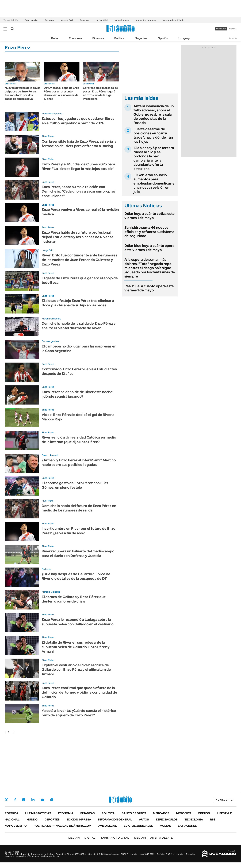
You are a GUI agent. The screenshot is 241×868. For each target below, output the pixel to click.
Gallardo (46, 569)
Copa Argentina (50, 341)
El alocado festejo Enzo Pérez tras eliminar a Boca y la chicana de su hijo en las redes (78, 303)
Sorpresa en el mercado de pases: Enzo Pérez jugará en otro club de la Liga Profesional (100, 93)
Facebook (15, 800)
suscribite (221, 29)
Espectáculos (167, 820)
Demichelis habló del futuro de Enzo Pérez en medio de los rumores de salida (79, 508)
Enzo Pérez (10, 84)
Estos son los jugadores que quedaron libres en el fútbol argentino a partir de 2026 (78, 121)
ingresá (233, 29)
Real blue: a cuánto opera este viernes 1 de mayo (149, 288)
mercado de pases (52, 114)
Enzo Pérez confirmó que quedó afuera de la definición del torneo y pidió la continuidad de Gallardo (79, 692)
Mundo (32, 820)
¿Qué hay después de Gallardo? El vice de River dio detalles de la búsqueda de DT (76, 576)
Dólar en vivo (31, 20)
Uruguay (184, 38)
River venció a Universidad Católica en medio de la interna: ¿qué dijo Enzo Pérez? (79, 440)
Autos (144, 820)
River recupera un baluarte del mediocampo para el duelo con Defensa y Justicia (78, 553)
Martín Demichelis (51, 319)
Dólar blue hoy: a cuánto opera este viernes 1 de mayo (149, 248)
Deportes (52, 820)
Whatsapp (52, 800)
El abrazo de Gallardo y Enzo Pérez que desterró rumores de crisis (74, 599)
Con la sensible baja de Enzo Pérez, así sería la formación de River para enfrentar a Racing (79, 144)
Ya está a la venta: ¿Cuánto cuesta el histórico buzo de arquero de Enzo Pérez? (79, 713)
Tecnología (194, 820)
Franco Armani (50, 455)
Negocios (141, 38)
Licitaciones (187, 826)
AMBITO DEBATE (153, 838)
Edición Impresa (79, 820)
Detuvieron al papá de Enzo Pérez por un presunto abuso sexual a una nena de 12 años (62, 93)
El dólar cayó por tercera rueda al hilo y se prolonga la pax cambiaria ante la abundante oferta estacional (154, 158)
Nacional (12, 820)
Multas (165, 826)
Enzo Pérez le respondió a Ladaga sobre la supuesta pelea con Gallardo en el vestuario (78, 622)
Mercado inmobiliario (173, 20)
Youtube (42, 800)
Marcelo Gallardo (51, 592)
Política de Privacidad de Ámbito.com (62, 826)
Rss (213, 820)
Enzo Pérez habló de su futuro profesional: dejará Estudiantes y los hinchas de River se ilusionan (78, 237)
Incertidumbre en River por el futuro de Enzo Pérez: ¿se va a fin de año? (79, 531)
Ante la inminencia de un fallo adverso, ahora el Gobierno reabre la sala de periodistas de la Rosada (154, 114)
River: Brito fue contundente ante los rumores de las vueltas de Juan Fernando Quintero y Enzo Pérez (79, 260)
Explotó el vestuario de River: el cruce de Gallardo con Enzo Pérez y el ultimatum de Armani (76, 670)
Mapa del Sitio (16, 826)
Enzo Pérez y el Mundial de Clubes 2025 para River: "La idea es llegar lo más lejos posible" (78, 166)
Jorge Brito (48, 250)
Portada (12, 813)
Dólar (55, 38)
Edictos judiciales (138, 826)
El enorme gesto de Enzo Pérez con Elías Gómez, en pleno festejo (75, 485)
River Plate (48, 136)
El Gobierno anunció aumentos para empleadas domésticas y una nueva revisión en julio (154, 183)
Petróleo (49, 20)
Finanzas (98, 38)
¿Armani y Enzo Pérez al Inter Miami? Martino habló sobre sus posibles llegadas (79, 462)
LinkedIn (33, 800)
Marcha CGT (67, 20)
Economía (75, 38)
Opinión (163, 38)
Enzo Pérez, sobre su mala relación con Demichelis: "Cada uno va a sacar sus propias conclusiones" (78, 191)
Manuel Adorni (122, 20)
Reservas (85, 20)
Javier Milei (102, 20)
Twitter (6, 800)
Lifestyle (224, 813)
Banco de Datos (134, 813)
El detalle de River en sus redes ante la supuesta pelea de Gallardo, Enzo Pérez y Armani (76, 647)
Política (119, 38)
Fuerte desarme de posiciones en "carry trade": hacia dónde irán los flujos (153, 135)
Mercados (161, 813)
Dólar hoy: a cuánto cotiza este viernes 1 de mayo (150, 216)
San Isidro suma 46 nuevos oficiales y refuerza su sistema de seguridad (149, 232)
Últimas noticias (38, 813)
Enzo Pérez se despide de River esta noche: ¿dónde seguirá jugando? (77, 394)
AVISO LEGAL (108, 826)
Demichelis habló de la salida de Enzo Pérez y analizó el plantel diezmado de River (79, 326)
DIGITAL (82, 838)
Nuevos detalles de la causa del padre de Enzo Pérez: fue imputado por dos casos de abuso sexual (23, 93)
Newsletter (233, 38)
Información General (115, 820)
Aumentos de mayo (146, 20)
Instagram (24, 800)
